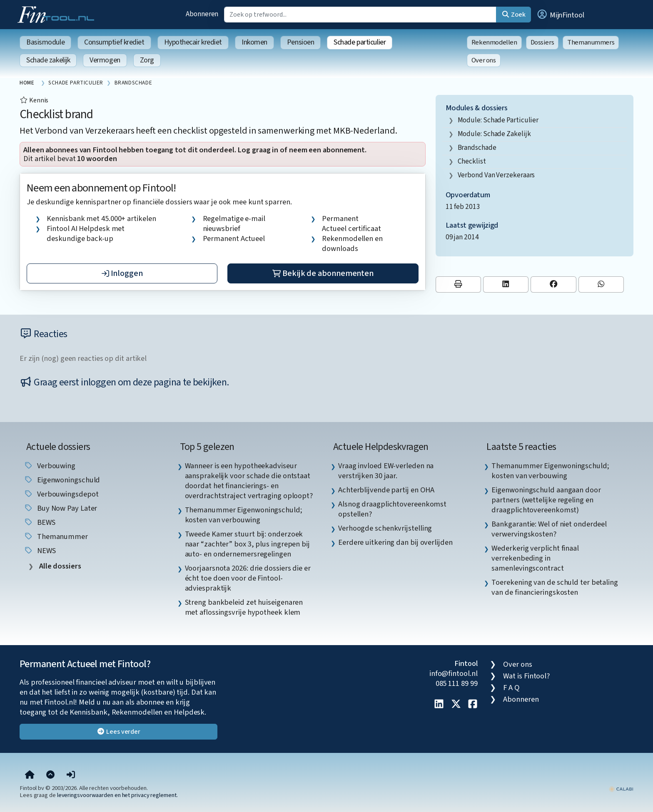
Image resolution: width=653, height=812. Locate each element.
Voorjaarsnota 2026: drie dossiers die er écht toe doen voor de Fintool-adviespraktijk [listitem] (248, 578)
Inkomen (254, 42)
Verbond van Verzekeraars (496, 175)
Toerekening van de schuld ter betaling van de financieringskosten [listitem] (555, 587)
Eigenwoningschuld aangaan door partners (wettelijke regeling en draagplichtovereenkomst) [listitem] (546, 500)
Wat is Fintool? (526, 676)
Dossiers (542, 42)
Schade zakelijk (48, 60)
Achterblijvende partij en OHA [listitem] (386, 490)
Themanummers (591, 42)
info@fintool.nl (454, 673)
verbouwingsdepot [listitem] (61, 494)
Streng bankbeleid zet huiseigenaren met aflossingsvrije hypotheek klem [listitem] (244, 607)
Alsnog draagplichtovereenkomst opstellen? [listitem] (392, 509)
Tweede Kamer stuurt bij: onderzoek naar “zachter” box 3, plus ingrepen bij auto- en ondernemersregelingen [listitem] (247, 544)
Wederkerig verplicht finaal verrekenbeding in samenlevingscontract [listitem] (535, 558)
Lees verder (118, 732)
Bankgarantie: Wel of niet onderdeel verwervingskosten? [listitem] (549, 529)
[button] (560, 15)
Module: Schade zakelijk (494, 134)
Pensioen (300, 42)
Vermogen (105, 60)
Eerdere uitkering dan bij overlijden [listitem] (395, 542)
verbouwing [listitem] (50, 466)
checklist (472, 161)
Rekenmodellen (494, 42)
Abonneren (202, 14)
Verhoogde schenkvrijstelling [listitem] (385, 528)
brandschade (477, 148)
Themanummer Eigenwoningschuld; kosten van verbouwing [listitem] (244, 515)
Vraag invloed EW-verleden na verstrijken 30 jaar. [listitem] (386, 471)
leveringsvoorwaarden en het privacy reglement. (117, 795)
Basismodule (45, 42)
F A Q (511, 688)
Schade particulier (360, 42)
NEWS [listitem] (40, 551)
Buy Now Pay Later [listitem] (60, 508)
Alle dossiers (59, 566)
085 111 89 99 (457, 683)
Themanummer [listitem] (56, 536)
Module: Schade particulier (498, 120)
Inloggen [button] (122, 273)
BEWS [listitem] (40, 522)
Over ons (484, 60)
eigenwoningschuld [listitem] (62, 480)
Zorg (147, 60)
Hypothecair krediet (193, 42)
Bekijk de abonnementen (323, 273)
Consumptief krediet (114, 42)
